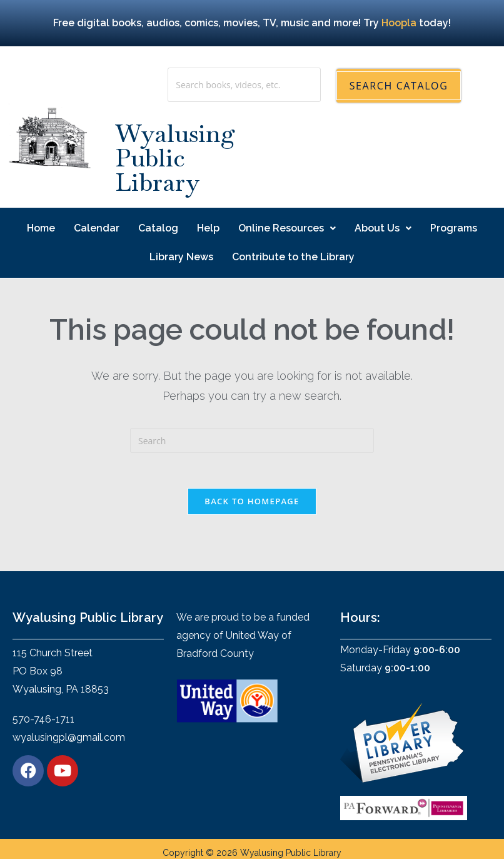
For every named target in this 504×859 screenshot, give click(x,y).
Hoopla (399, 23)
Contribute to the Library (293, 257)
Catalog (158, 228)
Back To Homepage (252, 504)
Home (41, 228)
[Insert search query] (252, 440)
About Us (383, 228)
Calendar (97, 228)
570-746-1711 (43, 722)
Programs (454, 228)
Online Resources (287, 228)
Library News (181, 257)
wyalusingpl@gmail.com (69, 740)
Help (208, 228)
